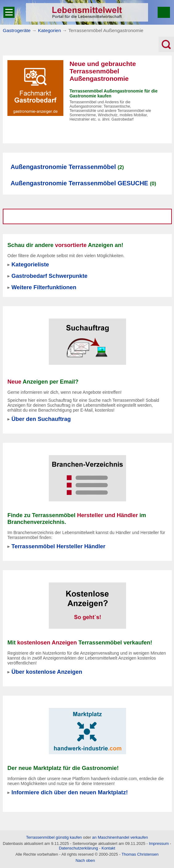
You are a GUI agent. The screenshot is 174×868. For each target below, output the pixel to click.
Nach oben (85, 860)
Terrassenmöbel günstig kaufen (54, 837)
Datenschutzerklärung (78, 848)
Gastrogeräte (17, 30)
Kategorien (49, 30)
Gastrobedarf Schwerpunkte (49, 276)
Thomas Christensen (140, 854)
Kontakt (108, 848)
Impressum (159, 843)
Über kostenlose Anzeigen (47, 672)
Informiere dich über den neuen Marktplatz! (70, 792)
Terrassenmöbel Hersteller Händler (58, 546)
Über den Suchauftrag (41, 419)
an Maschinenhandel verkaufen (120, 837)
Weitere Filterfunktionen (44, 287)
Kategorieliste (30, 264)
